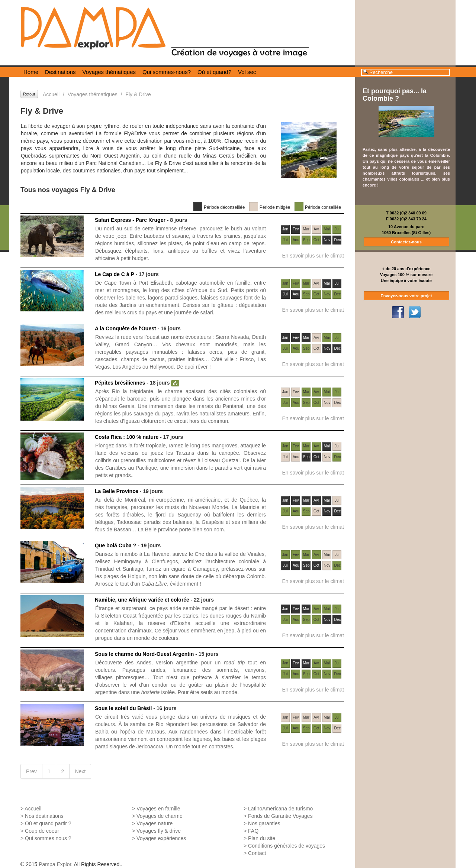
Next (80, 771)
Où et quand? (214, 72)
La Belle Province (117, 491)
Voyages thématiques (109, 72)
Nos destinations (44, 816)
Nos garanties (264, 823)
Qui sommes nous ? (48, 838)
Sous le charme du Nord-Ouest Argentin (144, 654)
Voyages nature (155, 823)
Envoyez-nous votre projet (406, 296)
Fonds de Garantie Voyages (280, 816)
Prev (31, 771)
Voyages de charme (160, 816)
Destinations (60, 72)
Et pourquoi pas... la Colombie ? (395, 95)
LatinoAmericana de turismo (280, 809)
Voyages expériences (161, 838)
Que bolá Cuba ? (115, 545)
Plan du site (262, 838)
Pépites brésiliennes (120, 383)
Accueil (51, 94)
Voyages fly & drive (159, 831)
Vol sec (247, 72)
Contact (257, 853)
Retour (29, 94)
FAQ (253, 831)
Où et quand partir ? (48, 823)
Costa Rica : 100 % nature (127, 437)
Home (31, 72)
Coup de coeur (42, 831)
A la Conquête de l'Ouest (126, 328)
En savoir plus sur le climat (313, 256)
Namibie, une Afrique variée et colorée (142, 600)
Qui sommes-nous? (167, 72)
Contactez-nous (406, 242)
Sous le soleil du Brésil (123, 708)
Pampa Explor (55, 864)
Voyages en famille (158, 809)
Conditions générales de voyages (287, 846)
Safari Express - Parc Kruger (130, 220)
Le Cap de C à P (115, 274)
